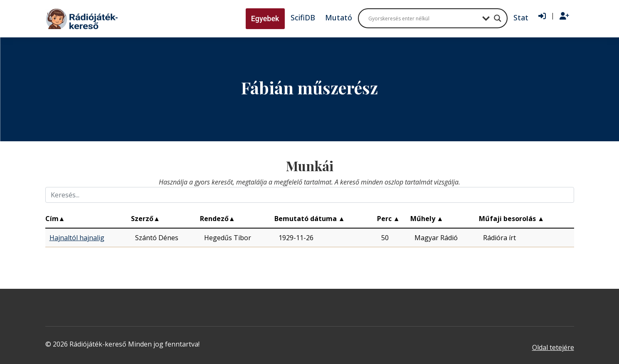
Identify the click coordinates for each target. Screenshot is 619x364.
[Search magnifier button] (498, 18)
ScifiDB (303, 17)
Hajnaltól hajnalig (77, 238)
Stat (521, 17)
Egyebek (265, 18)
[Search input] (423, 18)
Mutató (339, 17)
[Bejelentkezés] (542, 16)
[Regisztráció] (564, 16)
